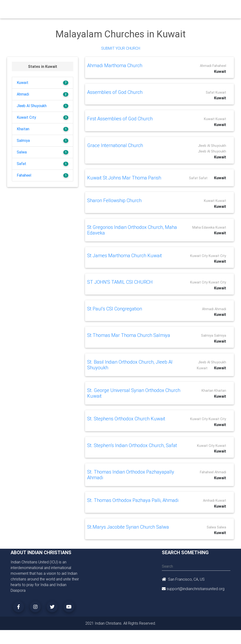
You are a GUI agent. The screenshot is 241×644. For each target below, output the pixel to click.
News (151, 8)
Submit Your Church (121, 48)
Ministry (90, 8)
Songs (189, 8)
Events (136, 8)
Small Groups (106, 10)
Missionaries (169, 8)
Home (56, 7)
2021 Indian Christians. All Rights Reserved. (121, 623)
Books (122, 8)
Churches (72, 8)
